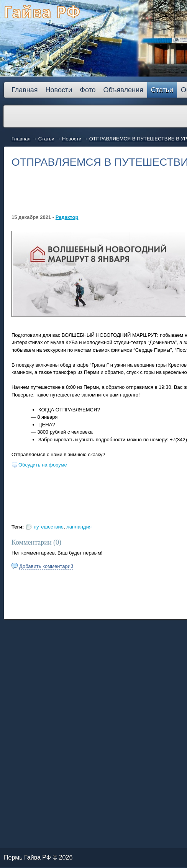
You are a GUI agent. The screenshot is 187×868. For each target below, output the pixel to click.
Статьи (46, 139)
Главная (21, 139)
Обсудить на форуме (43, 465)
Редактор (67, 217)
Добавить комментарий (46, 566)
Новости (72, 139)
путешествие (49, 527)
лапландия (79, 527)
